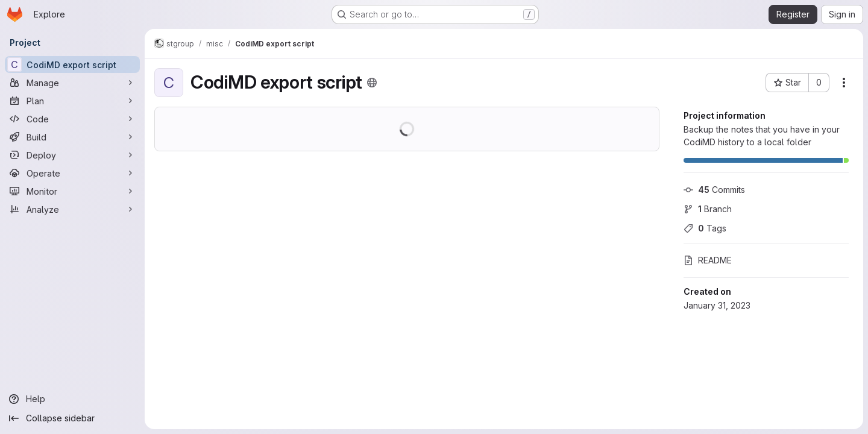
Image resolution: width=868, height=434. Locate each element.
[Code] (72, 119)
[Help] (72, 399)
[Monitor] (72, 191)
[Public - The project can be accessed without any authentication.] (372, 83)
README (708, 260)
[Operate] (72, 173)
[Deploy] (72, 155)
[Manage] (72, 83)
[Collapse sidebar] (72, 418)
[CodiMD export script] (72, 64)
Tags (705, 228)
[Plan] (72, 101)
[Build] (72, 137)
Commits (714, 190)
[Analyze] (72, 209)
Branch (708, 209)
